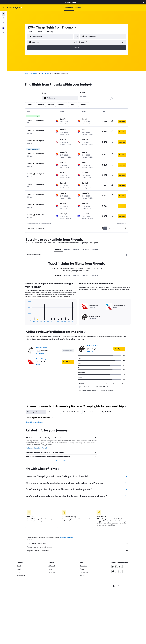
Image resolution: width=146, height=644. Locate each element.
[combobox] (31, 32)
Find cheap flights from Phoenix (38, 448)
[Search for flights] (3, 14)
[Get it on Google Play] (117, 567)
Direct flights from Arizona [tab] (36, 412)
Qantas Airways (41, 359)
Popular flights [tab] (107, 412)
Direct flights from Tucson (34, 422)
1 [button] (105, 228)
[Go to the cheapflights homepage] (15, 8)
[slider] (111, 99)
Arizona (47, 73)
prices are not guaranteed (66, 537)
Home (26, 73)
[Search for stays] (3, 18)
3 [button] (114, 228)
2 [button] (109, 228)
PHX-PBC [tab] (76, 249)
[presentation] (75, 28)
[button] (144, 2)
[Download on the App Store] (117, 571)
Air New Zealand (42, 347)
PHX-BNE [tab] (95, 249)
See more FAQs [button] (61, 461)
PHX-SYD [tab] (86, 249)
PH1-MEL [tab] (58, 249)
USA (42, 73)
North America (34, 73)
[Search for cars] (3, 22)
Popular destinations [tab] (91, 412)
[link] (119, 349)
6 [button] (122, 228)
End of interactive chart (27, 321)
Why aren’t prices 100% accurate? (78, 551)
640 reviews (40, 353)
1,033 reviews (41, 365)
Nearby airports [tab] (54, 412)
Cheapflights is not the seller (78, 543)
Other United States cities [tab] (72, 412)
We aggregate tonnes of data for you (78, 547)
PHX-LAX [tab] (67, 249)
